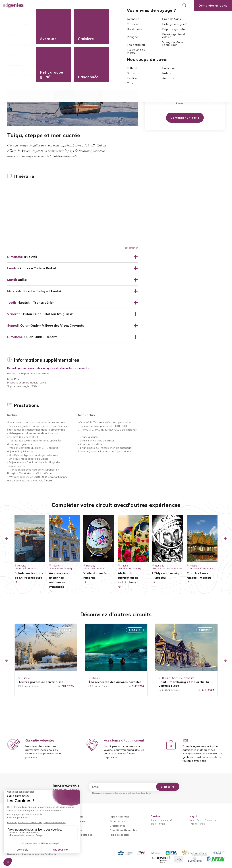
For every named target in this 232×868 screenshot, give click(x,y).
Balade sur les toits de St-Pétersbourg (29, 578)
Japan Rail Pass (119, 817)
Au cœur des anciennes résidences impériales (58, 582)
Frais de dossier (120, 835)
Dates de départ (81, 16)
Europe (24, 26)
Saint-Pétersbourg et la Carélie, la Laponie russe (184, 684)
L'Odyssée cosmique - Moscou (167, 578)
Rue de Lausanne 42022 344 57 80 (161, 820)
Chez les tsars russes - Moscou (199, 578)
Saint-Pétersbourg (183, 678)
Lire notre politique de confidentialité (135, 793)
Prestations (105, 16)
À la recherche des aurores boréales (115, 682)
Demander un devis (185, 118)
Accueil (12, 26)
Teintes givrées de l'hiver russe (41, 682)
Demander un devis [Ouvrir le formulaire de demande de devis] (213, 6)
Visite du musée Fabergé (95, 578)
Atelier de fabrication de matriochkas (128, 580)
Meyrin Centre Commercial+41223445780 (203, 820)
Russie (35, 26)
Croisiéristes (117, 826)
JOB (186, 740)
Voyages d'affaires (80, 835)
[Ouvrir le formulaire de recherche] (184, 5)
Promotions (97, 5)
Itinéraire (13, 16)
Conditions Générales (123, 830)
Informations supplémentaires (45, 16)
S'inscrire (168, 787)
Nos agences (122, 5)
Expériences (117, 821)
